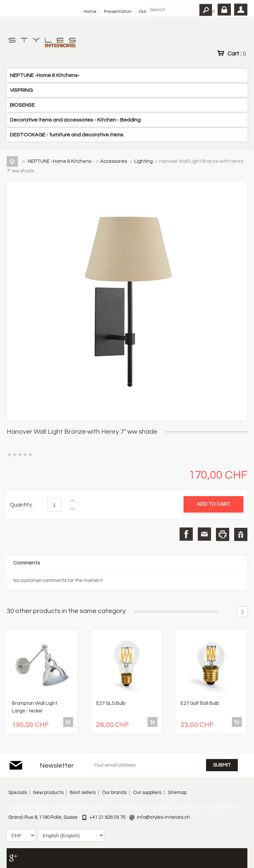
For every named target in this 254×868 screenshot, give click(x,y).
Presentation (118, 12)
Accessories (114, 161)
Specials (18, 793)
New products (48, 793)
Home (90, 12)
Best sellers (83, 793)
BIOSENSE (22, 105)
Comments (27, 563)
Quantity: (21, 505)
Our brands (114, 793)
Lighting (144, 161)
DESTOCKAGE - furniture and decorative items (67, 135)
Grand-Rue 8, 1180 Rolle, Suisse (43, 817)
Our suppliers (147, 793)
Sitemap (177, 793)
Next (242, 612)
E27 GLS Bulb (111, 703)
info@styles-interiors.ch (163, 817)
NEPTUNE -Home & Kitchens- (45, 75)
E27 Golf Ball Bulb (200, 703)
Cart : (237, 54)
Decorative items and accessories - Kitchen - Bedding (75, 120)
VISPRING (21, 90)
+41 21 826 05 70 (107, 817)
